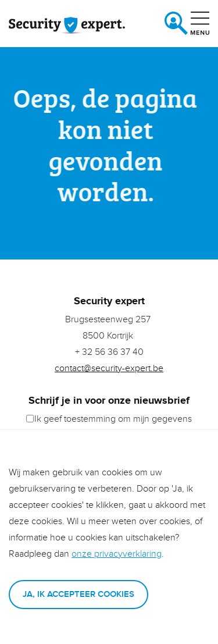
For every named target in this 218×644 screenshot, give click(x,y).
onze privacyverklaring (117, 554)
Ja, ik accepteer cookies (78, 594)
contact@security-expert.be (109, 369)
